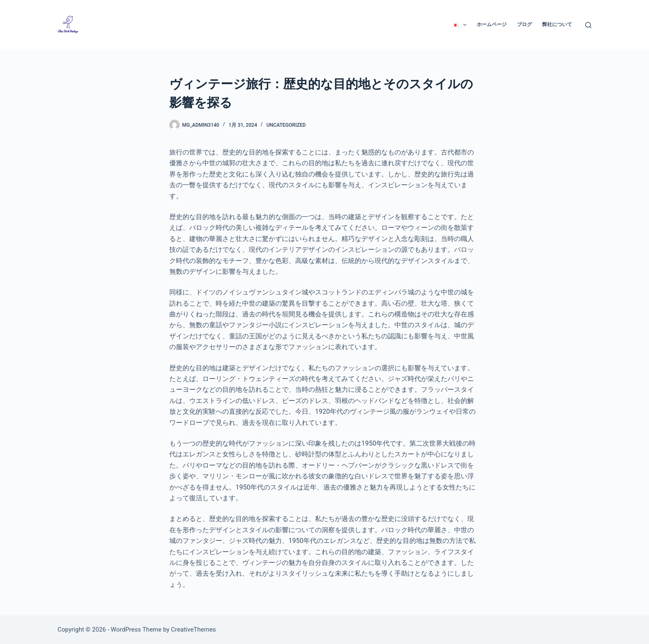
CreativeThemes (193, 630)
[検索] (588, 25)
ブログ (524, 24)
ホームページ (492, 24)
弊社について (557, 24)
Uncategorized (286, 125)
